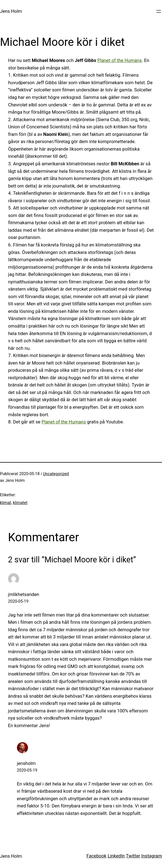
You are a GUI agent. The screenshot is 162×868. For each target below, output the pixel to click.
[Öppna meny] (159, 11)
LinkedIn (116, 856)
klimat (6, 503)
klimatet (20, 503)
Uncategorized (56, 474)
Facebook (97, 856)
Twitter (133, 856)
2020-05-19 (18, 601)
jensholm (26, 763)
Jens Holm (11, 11)
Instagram (152, 856)
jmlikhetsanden (24, 594)
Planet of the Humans (120, 60)
